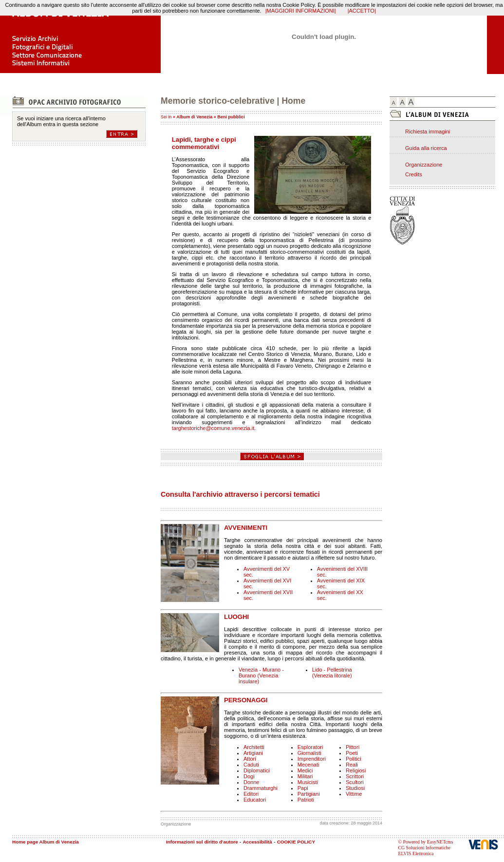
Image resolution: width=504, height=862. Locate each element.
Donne (251, 782)
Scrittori (355, 776)
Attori (250, 759)
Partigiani (309, 794)
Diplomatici (257, 770)
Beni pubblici (231, 117)
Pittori (353, 747)
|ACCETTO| (362, 11)
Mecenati (308, 765)
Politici (354, 759)
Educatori (255, 800)
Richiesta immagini (428, 131)
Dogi (249, 776)
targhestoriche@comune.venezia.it (213, 428)
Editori (251, 794)
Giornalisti (309, 753)
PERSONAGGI (246, 700)
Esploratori (310, 747)
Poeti (352, 753)
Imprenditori (312, 759)
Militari (305, 776)
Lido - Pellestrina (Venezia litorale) (332, 673)
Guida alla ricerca (426, 148)
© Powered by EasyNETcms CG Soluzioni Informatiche (425, 845)
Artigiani (253, 753)
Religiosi (356, 770)
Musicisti (308, 782)
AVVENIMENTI (246, 528)
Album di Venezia (194, 117)
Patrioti (306, 800)
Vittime (354, 794)
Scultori (355, 782)
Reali (352, 765)
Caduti (251, 765)
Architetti (254, 747)
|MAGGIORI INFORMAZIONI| (301, 11)
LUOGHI (236, 617)
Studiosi (355, 788)
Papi (303, 788)
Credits (414, 174)
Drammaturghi (261, 788)
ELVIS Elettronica (416, 853)
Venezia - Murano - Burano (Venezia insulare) (261, 675)
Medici (305, 770)
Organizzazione (424, 165)
